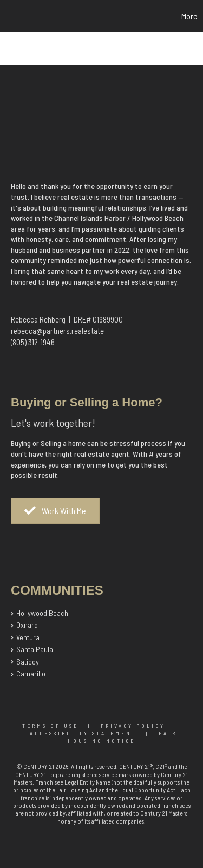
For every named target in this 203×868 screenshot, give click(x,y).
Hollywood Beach (42, 613)
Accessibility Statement (83, 733)
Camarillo (31, 673)
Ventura (28, 637)
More (189, 16)
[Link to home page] (10, 16)
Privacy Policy (133, 726)
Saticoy (28, 662)
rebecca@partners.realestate (57, 331)
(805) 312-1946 (33, 342)
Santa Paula (35, 649)
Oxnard (27, 625)
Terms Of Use (50, 726)
